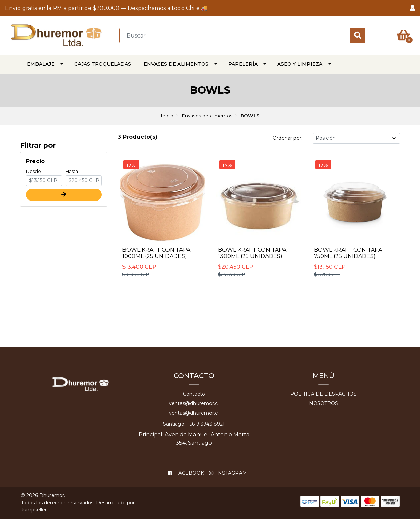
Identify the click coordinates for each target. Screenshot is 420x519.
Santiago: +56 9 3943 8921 (194, 424)
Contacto (194, 394)
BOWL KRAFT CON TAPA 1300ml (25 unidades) (252, 253)
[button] (412, 8)
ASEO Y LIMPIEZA (300, 64)
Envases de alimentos (176, 64)
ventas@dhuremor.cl (194, 403)
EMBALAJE (41, 64)
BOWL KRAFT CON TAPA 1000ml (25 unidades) (156, 253)
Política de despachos (323, 394)
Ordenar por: (287, 138)
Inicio (167, 116)
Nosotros (324, 403)
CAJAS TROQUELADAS (103, 64)
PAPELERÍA (243, 64)
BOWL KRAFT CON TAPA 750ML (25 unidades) (348, 253)
